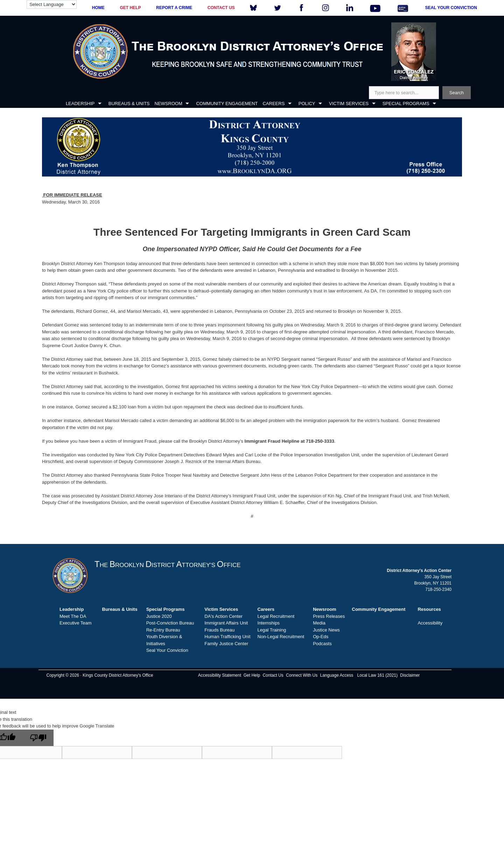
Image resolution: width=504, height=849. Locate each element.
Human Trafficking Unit (227, 637)
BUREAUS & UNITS (129, 103)
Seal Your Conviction (167, 650)
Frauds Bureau (219, 630)
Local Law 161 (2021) (377, 675)
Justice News (326, 630)
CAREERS (274, 103)
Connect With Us (302, 675)
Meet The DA (73, 616)
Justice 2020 (159, 616)
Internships (269, 623)
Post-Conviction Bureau (170, 623)
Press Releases (329, 616)
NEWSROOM (169, 103)
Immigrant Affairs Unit (226, 623)
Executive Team (76, 623)
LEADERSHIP (80, 103)
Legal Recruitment (276, 616)
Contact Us (273, 675)
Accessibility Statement (220, 675)
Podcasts (322, 644)
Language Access (337, 675)
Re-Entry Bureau (163, 630)
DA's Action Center (223, 616)
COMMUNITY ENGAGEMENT (227, 103)
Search (457, 93)
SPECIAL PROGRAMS (406, 103)
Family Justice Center (226, 644)
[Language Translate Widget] (52, 4)
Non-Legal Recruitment (281, 637)
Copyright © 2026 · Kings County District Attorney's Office (100, 675)
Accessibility (430, 623)
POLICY (307, 103)
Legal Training (272, 630)
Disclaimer (410, 675)
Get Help (252, 675)
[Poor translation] (38, 738)
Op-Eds (321, 637)
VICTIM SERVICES (349, 103)
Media (319, 623)
